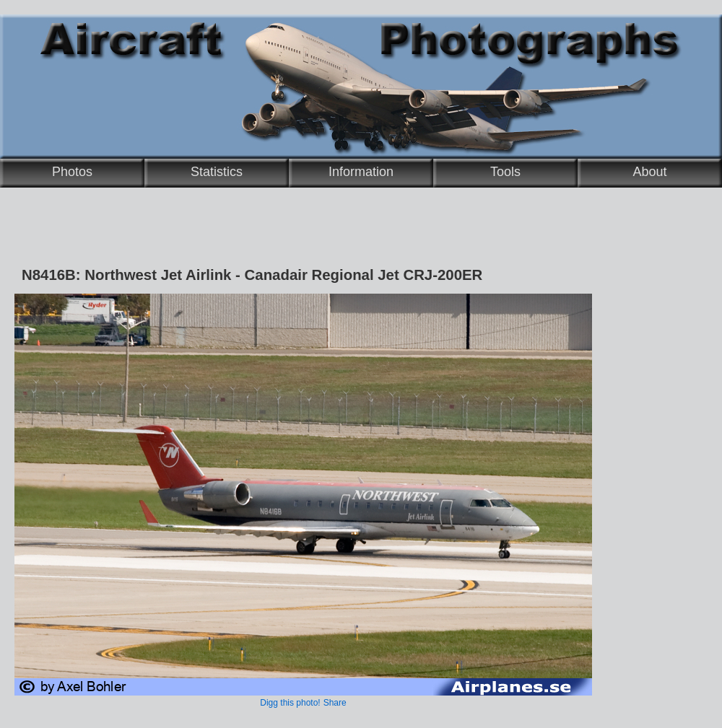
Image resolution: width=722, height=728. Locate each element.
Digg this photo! (290, 703)
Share (335, 703)
